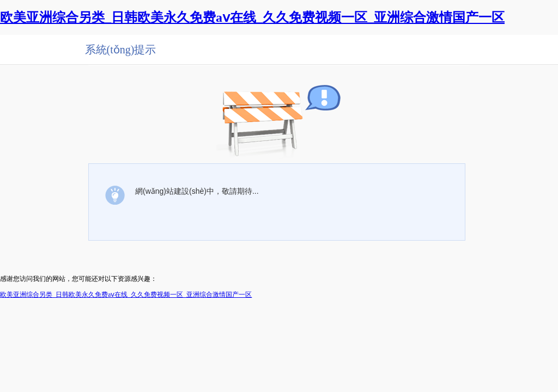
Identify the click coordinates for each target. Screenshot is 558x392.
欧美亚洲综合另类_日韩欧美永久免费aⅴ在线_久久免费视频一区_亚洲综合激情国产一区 (252, 17)
